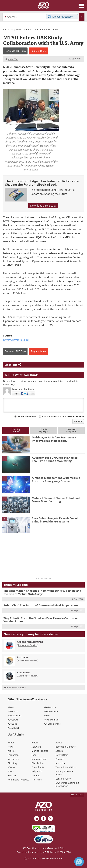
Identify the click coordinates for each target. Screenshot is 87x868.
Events (35, 755)
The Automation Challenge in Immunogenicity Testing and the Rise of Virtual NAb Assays (42, 592)
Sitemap (36, 775)
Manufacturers (39, 759)
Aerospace (23, 657)
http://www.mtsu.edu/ (16, 340)
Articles (12, 751)
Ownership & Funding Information (67, 784)
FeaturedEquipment (71, 430)
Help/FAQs (37, 771)
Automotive (24, 672)
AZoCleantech (15, 715)
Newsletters (62, 755)
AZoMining (13, 728)
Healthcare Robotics (18, 780)
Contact (60, 759)
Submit (78, 421)
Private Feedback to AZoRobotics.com (63, 417)
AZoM (11, 707)
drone (39, 154)
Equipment (14, 755)
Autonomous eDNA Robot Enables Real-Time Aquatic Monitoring (55, 459)
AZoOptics (13, 720)
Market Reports (40, 751)
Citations (13, 365)
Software (36, 747)
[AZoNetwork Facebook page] (44, 818)
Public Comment (27, 417)
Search (59, 751)
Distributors (38, 763)
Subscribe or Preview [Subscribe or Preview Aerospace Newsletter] (28, 660)
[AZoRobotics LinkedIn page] (37, 818)
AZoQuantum (51, 711)
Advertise (61, 763)
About (11, 743)
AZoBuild (12, 724)
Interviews (13, 759)
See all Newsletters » (15, 687)
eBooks (11, 767)
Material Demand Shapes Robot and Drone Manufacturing (56, 500)
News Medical (51, 720)
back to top (77, 795)
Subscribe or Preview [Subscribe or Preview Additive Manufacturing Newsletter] (28, 645)
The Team (37, 780)
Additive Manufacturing (30, 642)
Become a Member (66, 747)
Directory (12, 763)
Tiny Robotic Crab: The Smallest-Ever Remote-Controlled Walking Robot (41, 620)
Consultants (38, 767)
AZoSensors (50, 707)
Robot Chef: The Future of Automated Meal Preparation (41, 605)
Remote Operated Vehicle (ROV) (41, 30)
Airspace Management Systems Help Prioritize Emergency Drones (56, 479)
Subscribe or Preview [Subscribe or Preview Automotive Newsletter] (28, 676)
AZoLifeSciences (52, 724)
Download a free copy (43, 206)
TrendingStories (16, 430)
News (19, 30)
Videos (35, 743)
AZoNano (12, 711)
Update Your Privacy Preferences (43, 858)
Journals (12, 775)
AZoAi (47, 715)
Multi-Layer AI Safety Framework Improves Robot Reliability (54, 439)
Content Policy (63, 779)
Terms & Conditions (66, 767)
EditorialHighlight (44, 430)
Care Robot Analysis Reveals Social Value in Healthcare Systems (55, 520)
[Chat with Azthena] (79, 862)
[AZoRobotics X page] (50, 818)
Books (11, 771)
